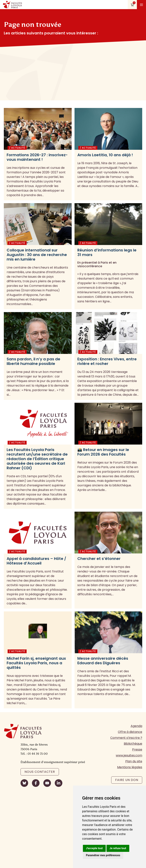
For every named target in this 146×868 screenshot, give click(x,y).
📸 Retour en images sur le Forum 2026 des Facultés (103, 452)
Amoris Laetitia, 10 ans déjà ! (105, 155)
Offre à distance (130, 732)
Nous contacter (40, 772)
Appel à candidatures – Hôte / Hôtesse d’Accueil (36, 561)
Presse (137, 749)
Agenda (136, 726)
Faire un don (127, 780)
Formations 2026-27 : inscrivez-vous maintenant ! (37, 157)
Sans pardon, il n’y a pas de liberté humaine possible (33, 361)
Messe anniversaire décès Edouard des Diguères (103, 661)
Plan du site (134, 761)
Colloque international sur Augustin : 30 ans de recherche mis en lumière (37, 255)
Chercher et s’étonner (99, 559)
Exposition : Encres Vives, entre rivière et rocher (107, 361)
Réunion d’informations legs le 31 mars (107, 252)
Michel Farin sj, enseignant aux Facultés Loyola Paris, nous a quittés (36, 663)
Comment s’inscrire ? (126, 738)
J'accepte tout (94, 848)
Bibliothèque (133, 744)
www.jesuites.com (129, 755)
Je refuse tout (118, 848)
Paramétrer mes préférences (103, 855)
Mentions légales (130, 767)
